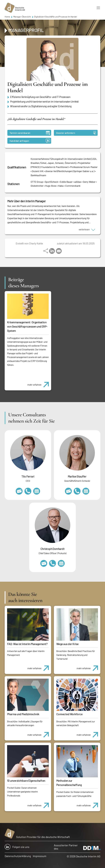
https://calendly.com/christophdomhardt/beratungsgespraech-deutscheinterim (61, 563)
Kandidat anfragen (30, 141)
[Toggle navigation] (98, 8)
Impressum (40, 856)
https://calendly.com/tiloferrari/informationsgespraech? (37, 491)
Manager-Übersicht (22, 17)
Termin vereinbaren (30, 133)
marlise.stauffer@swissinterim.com (68, 491)
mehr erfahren (39, 383)
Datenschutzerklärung (18, 856)
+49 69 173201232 (52, 563)
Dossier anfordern (76, 133)
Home (7, 17)
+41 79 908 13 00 (77, 491)
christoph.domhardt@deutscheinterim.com (44, 563)
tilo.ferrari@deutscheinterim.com (19, 491)
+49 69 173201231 (28, 491)
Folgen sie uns (17, 847)
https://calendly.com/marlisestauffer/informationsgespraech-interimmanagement (86, 491)
